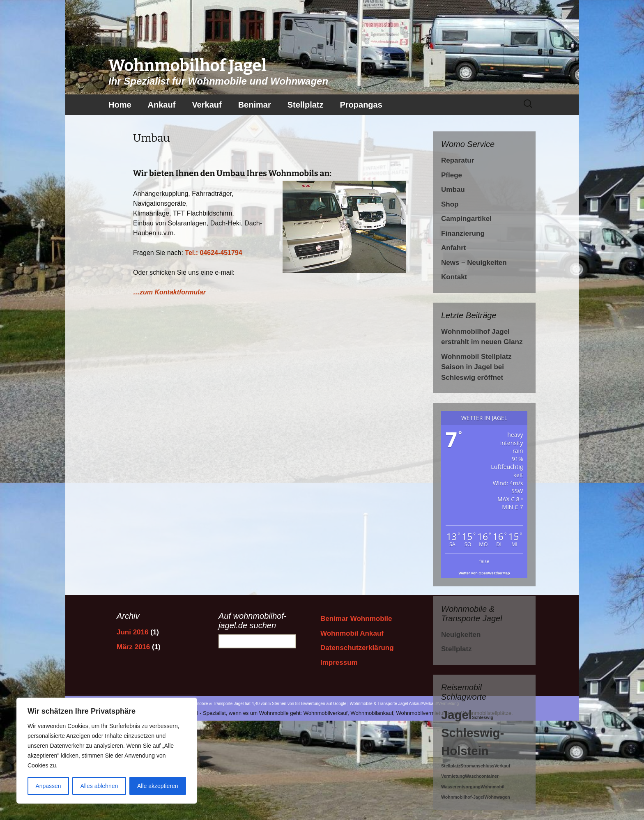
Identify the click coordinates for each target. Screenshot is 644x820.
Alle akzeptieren (158, 786)
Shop (450, 204)
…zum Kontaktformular (169, 292)
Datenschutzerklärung (357, 648)
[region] (107, 751)
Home (120, 105)
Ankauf (162, 105)
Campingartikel (466, 219)
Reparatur (458, 160)
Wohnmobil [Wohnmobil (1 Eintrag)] (492, 787)
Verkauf (207, 105)
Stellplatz (306, 105)
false (484, 561)
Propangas (361, 105)
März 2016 (133, 647)
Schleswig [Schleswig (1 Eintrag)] (483, 717)
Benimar (255, 105)
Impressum (339, 663)
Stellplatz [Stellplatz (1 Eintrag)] (451, 766)
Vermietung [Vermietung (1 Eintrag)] (453, 776)
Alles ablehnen (99, 786)
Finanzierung (463, 233)
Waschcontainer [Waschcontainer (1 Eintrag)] (482, 776)
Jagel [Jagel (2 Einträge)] (457, 715)
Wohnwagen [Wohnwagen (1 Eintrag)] (497, 797)
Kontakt (454, 277)
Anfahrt (453, 248)
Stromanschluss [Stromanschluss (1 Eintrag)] (477, 766)
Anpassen (48, 786)
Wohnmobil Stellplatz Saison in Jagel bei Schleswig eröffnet (476, 367)
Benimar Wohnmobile (356, 619)
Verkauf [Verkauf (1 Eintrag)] (503, 766)
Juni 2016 (133, 632)
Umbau (453, 189)
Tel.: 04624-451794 (213, 253)
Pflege (452, 175)
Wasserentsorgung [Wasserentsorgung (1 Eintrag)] (461, 787)
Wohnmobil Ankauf (352, 633)
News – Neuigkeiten (474, 263)
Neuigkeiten (461, 635)
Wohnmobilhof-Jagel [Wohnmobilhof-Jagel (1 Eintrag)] (463, 797)
